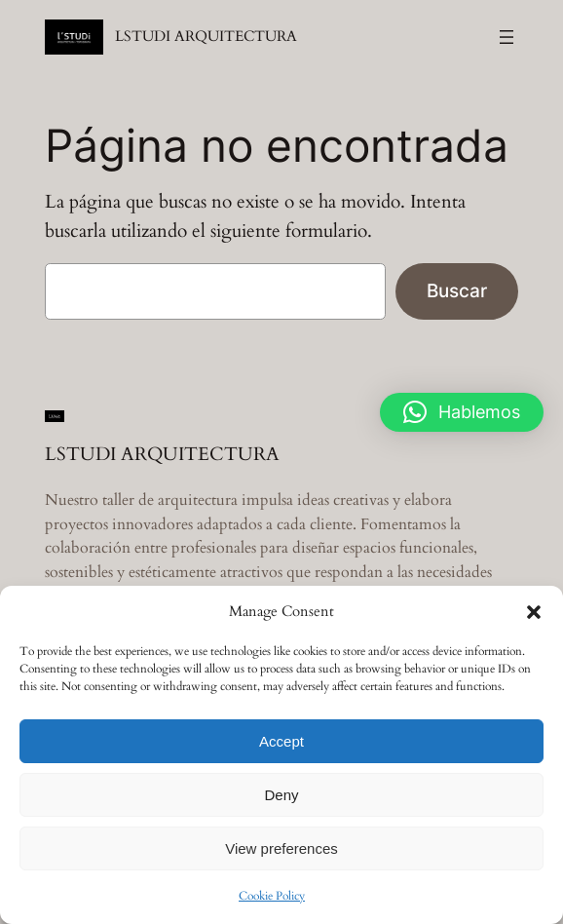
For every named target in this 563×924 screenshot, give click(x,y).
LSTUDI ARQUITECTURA (206, 37)
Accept (281, 741)
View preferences (281, 848)
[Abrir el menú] (507, 37)
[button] (534, 612)
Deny (281, 795)
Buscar (457, 290)
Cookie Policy (272, 896)
